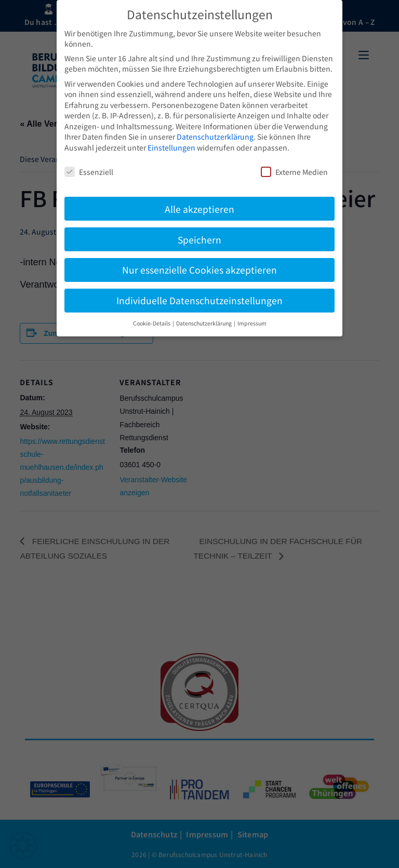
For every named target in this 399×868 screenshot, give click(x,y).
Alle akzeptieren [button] (199, 209)
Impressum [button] (252, 323)
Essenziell (89, 172)
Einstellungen (171, 147)
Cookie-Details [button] (152, 323)
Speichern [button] (199, 240)
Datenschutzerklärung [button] (204, 323)
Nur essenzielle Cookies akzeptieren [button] (199, 270)
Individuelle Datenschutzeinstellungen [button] (199, 300)
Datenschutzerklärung (215, 137)
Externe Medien (294, 172)
